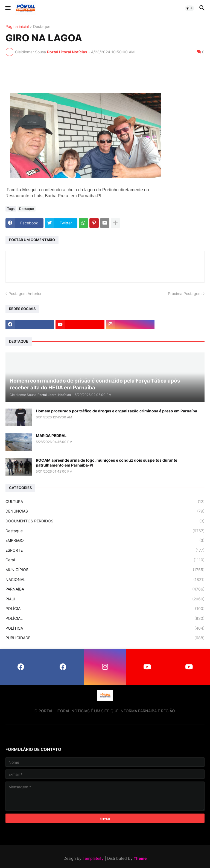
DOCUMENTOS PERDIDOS (105, 521)
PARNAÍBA (105, 589)
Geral (105, 560)
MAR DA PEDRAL (51, 436)
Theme (140, 858)
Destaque (42, 27)
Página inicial (17, 27)
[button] (8, 8)
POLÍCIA (105, 609)
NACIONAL (105, 580)
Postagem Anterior (25, 293)
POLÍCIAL (105, 618)
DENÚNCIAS (105, 511)
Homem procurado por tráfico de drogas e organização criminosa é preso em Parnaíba (116, 411)
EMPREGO (105, 540)
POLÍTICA (105, 628)
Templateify (93, 858)
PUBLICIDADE (105, 638)
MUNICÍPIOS (105, 570)
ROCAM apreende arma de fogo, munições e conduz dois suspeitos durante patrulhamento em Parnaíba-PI (107, 463)
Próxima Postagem (185, 293)
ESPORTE (105, 550)
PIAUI (105, 599)
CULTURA (105, 502)
